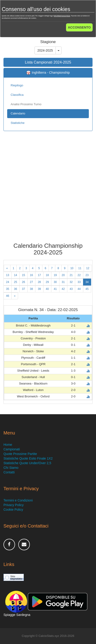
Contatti (9, 472)
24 (8, 282)
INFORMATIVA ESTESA (62, 16)
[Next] (15, 296)
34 (87, 282)
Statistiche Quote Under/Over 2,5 (27, 463)
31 (63, 282)
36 (15, 289)
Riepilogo (17, 85)
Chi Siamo (11, 468)
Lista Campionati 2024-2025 (48, 62)
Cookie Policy (13, 510)
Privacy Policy (14, 505)
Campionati (12, 449)
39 (39, 289)
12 (88, 268)
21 (71, 275)
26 (23, 282)
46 (8, 296)
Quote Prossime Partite (20, 454)
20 (63, 275)
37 (23, 289)
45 (87, 289)
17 (39, 275)
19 (55, 275)
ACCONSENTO (79, 27)
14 (15, 275)
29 (47, 282)
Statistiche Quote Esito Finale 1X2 (28, 458)
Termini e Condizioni (18, 500)
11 (80, 268)
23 (87, 275)
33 (79, 282)
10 (72, 268)
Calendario (18, 113)
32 (71, 282)
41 (55, 289)
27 (31, 282)
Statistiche (18, 123)
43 (71, 289)
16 (31, 275)
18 (47, 275)
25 (15, 282)
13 (8, 275)
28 (39, 282)
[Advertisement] (48, 190)
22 (79, 275)
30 (55, 282)
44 (79, 289)
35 (8, 289)
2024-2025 (45, 50)
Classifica (17, 95)
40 (47, 289)
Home (8, 445)
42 (63, 289)
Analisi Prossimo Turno (26, 104)
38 (31, 289)
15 (23, 275)
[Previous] (7, 268)
